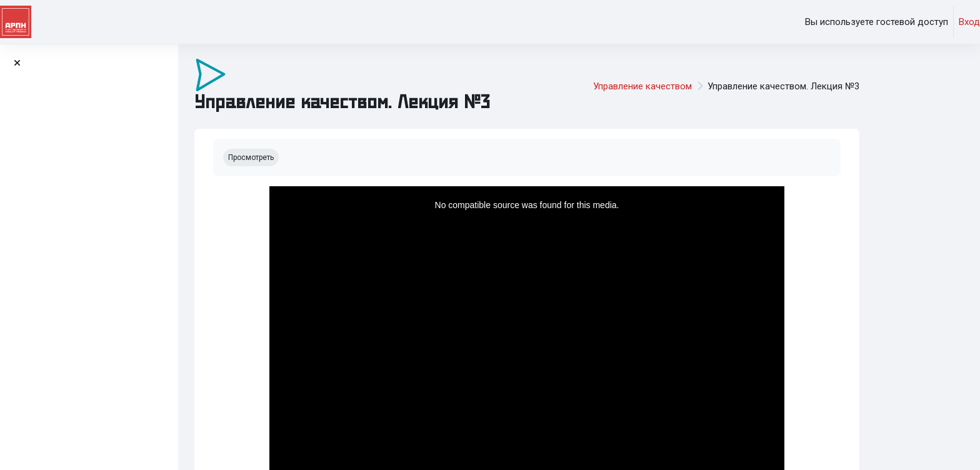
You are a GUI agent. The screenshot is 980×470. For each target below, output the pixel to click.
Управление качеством (695, 86)
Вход (969, 22)
